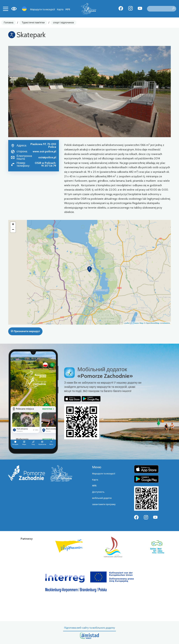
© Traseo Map (137, 323)
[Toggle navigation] (6, 9)
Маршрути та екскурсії (43, 9)
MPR (68, 9)
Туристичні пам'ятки (33, 23)
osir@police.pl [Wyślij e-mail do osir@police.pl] (47, 157)
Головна (9, 23)
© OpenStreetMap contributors (157, 323)
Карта (60, 9)
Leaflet (127, 323)
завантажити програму (104, 504)
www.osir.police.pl (44, 151)
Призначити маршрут (25, 331)
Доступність (98, 492)
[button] (89, 269)
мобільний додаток (102, 498)
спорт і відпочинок (64, 23)
